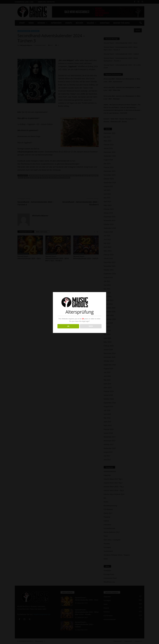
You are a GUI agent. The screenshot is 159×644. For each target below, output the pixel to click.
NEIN (91, 326)
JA (68, 326)
